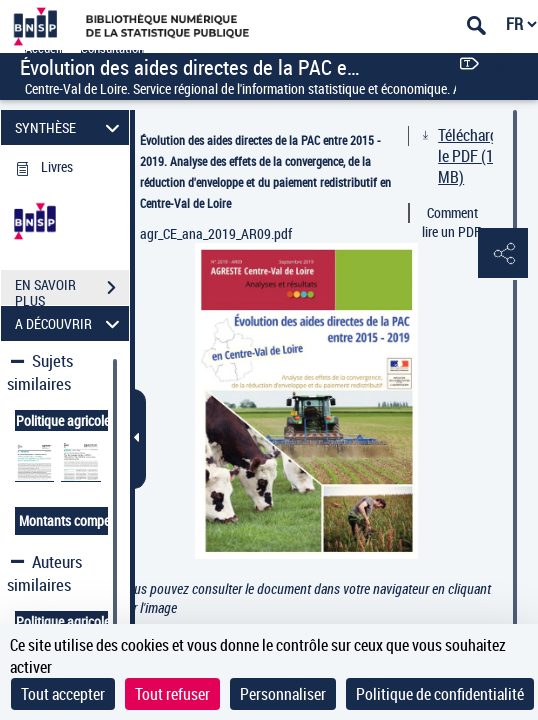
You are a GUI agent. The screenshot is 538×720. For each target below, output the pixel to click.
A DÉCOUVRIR (70, 323)
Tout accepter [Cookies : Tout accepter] (63, 694)
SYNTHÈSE (70, 127)
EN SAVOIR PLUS (72, 290)
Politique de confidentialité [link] (440, 694)
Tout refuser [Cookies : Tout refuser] (172, 694)
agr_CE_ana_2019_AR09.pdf (216, 233)
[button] (503, 254)
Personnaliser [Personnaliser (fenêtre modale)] (283, 694)
